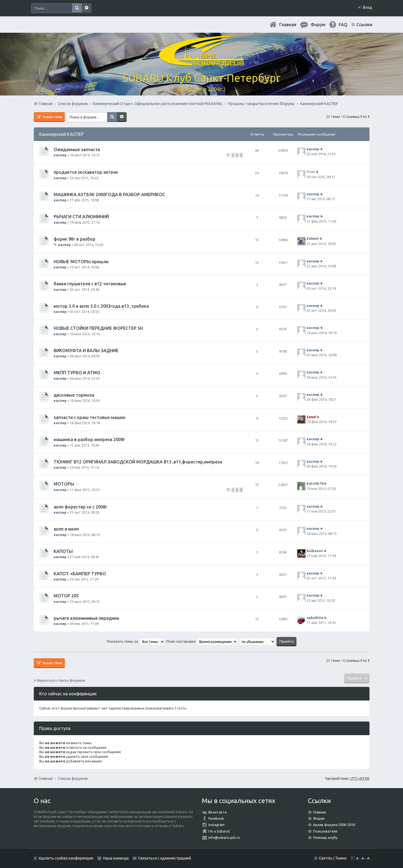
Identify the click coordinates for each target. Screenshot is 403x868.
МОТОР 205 (66, 596)
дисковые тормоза (74, 395)
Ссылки (364, 25)
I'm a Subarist (219, 831)
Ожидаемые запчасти (77, 149)
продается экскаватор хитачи (86, 172)
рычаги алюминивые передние (86, 618)
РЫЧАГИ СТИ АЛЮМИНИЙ (81, 217)
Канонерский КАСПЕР (61, 134)
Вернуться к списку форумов (61, 680)
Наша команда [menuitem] (116, 858)
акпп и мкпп (66, 529)
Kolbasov (315, 551)
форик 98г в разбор (75, 239)
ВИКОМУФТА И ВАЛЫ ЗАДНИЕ (86, 351)
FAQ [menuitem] (343, 25)
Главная (288, 25)
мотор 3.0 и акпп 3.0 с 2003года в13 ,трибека (101, 306)
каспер (60, 155)
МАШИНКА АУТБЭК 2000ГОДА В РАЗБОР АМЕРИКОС (109, 194)
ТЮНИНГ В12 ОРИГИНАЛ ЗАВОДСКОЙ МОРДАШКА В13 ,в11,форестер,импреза (138, 462)
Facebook (216, 818)
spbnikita (315, 618)
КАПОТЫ (63, 551)
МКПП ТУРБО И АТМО (77, 373)
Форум (319, 818)
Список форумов (73, 779)
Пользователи (325, 831)
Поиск (77, 8)
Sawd (311, 417)
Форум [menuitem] (318, 25)
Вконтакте (218, 812)
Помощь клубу (325, 837)
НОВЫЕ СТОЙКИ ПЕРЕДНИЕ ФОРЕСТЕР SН (98, 328)
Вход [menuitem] (368, 7)
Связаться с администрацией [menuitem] (165, 858)
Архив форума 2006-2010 (334, 825)
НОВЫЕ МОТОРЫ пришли (81, 262)
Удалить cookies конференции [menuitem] (66, 858)
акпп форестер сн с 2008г (81, 507)
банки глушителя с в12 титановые (90, 284)
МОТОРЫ (64, 484)
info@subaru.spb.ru (224, 837)
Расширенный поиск (87, 8)
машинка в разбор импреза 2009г (89, 439)
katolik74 (315, 484)
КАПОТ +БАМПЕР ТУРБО (80, 574)
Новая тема (52, 117)
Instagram (216, 825)
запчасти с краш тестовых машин (90, 417)
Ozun (311, 172)
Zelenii (313, 238)
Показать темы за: (136, 641)
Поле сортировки (202, 641)
